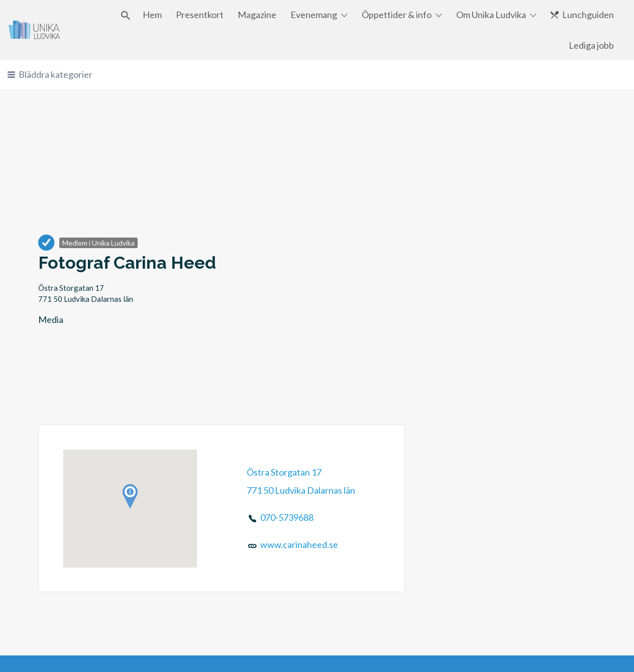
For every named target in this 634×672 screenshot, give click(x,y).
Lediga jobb (591, 45)
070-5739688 (287, 517)
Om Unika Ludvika (491, 15)
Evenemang (314, 15)
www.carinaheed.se (299, 544)
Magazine (257, 15)
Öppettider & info (397, 15)
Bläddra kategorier (56, 74)
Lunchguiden (588, 15)
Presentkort (200, 15)
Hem (152, 15)
